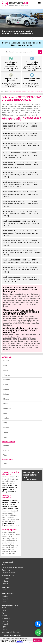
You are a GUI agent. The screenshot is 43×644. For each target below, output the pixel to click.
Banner (6, 361)
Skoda (4, 616)
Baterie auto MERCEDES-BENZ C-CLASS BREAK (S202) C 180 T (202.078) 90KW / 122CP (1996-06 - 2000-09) (20, 126)
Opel (4, 627)
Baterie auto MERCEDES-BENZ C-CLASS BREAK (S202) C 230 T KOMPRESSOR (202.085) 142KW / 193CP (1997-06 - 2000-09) (20, 184)
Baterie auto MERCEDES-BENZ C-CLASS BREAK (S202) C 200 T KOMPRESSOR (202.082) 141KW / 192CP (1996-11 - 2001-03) (20, 155)
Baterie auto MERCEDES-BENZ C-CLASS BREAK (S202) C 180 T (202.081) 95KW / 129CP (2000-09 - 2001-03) (20, 136)
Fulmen (6, 394)
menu (39, 3)
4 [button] (20, 39)
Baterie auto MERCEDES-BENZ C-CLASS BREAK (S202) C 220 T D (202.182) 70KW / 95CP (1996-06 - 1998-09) (21, 270)
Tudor (6, 432)
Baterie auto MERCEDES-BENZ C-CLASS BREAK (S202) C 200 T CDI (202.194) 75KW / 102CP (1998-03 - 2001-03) (22, 243)
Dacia (4, 610)
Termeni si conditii (9, 575)
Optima (6, 418)
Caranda (7, 375)
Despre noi (6, 570)
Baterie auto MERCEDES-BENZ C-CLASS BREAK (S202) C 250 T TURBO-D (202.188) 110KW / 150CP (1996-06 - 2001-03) (21, 279)
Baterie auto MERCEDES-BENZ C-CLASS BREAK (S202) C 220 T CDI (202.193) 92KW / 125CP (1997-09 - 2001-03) (22, 252)
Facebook (6, 578)
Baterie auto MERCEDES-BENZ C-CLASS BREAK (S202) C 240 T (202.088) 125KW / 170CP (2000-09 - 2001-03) (21, 204)
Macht (6, 404)
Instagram (6, 581)
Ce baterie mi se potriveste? (12, 567)
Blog (4, 565)
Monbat (6, 399)
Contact (5, 584)
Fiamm (6, 389)
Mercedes (7, 409)
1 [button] (11, 39)
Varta (5, 437)
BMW (5, 365)
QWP (5, 423)
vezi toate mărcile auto (10, 632)
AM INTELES (37, 640)
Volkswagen (7, 618)
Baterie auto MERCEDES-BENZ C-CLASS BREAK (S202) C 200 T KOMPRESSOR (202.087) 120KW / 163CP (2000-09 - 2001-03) (20, 165)
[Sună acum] (38, 624)
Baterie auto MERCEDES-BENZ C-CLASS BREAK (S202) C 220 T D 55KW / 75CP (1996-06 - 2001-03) (20, 261)
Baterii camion (9, 442)
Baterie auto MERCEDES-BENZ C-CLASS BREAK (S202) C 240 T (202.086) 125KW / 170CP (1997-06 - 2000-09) (21, 194)
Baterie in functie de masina (18, 91)
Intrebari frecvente (9, 573)
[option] (21, 23)
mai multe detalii (32, 479)
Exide (6, 385)
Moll (5, 413)
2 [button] (14, 39)
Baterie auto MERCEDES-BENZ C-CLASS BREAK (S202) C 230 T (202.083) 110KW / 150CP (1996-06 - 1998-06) (21, 175)
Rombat (6, 428)
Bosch (6, 370)
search (40, 52)
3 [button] (17, 39)
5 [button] (23, 39)
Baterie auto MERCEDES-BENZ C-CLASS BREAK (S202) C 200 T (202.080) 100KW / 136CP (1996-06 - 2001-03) (21, 145)
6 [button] (26, 39)
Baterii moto (8, 459)
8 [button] (32, 39)
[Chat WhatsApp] (38, 632)
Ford (4, 613)
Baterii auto (7, 357)
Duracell (7, 380)
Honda (5, 629)
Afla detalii (20, 642)
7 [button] (29, 39)
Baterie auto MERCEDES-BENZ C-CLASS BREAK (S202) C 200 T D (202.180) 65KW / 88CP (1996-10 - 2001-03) (21, 233)
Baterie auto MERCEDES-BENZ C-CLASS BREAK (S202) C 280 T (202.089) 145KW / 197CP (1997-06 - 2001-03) (21, 214)
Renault (5, 621)
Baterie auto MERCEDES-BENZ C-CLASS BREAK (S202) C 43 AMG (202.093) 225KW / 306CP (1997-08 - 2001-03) (22, 223)
